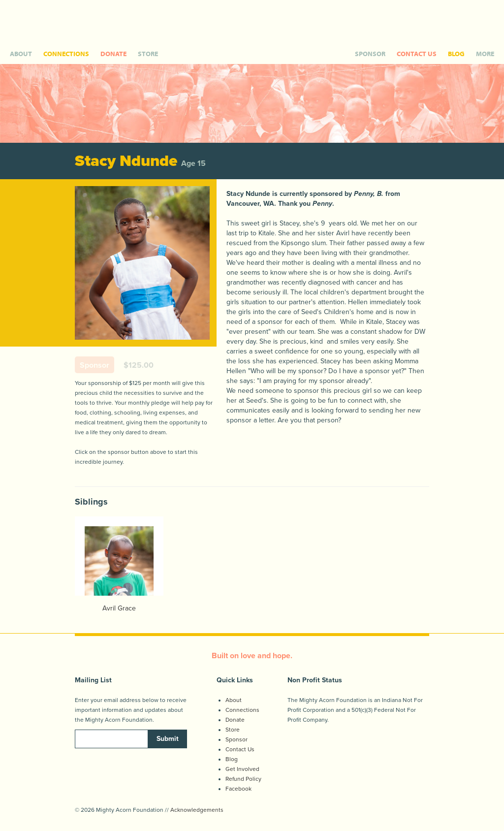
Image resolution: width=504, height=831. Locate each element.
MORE (485, 54)
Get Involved (242, 769)
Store (233, 730)
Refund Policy (243, 779)
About (234, 700)
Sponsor (236, 739)
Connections (242, 710)
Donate (235, 720)
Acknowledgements (197, 810)
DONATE (113, 54)
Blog (232, 759)
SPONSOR (370, 54)
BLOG (456, 54)
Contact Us (240, 749)
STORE (148, 54)
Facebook (238, 789)
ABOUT (21, 54)
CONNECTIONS (66, 54)
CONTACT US (417, 54)
